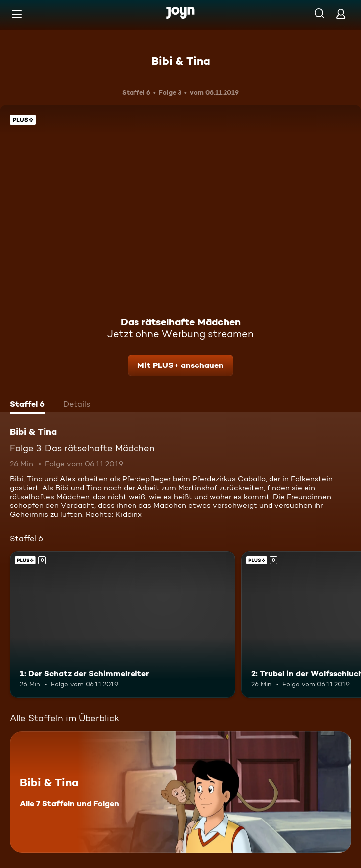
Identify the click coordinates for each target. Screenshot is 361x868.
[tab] (27, 405)
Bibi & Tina (181, 61)
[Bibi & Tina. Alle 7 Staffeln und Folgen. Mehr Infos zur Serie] (180, 792)
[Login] (341, 14)
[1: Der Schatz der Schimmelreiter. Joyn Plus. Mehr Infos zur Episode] (123, 625)
